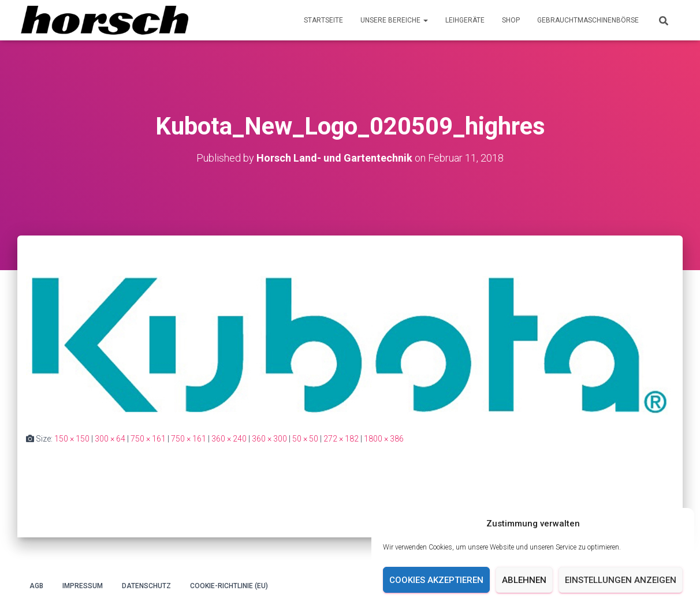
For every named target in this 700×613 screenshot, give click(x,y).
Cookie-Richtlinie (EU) (229, 586)
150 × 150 (72, 439)
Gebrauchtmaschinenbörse (588, 20)
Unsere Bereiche (394, 20)
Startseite (323, 20)
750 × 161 (148, 439)
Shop (511, 20)
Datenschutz (146, 586)
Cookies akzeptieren (436, 580)
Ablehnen (524, 580)
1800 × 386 (384, 439)
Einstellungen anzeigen (621, 580)
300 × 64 (110, 439)
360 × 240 (229, 439)
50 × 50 (305, 439)
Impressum (83, 586)
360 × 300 (269, 439)
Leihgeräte (465, 20)
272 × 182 (341, 439)
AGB (36, 586)
